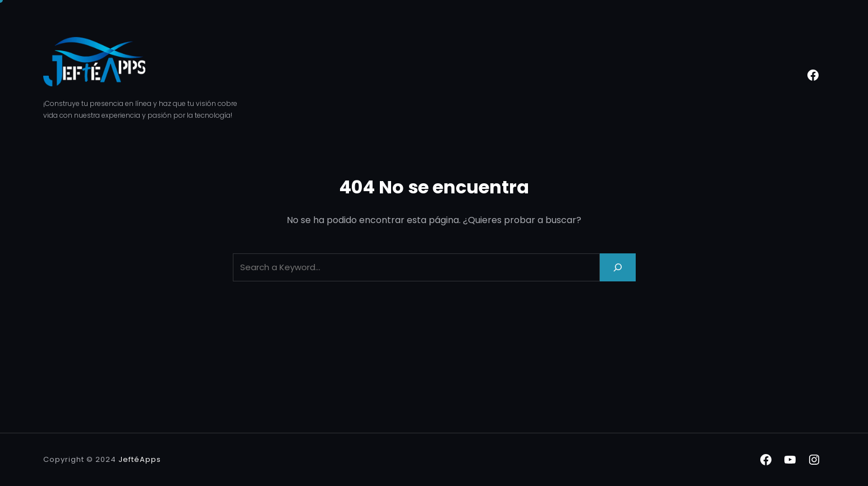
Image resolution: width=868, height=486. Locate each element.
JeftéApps (140, 459)
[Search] (618, 267)
